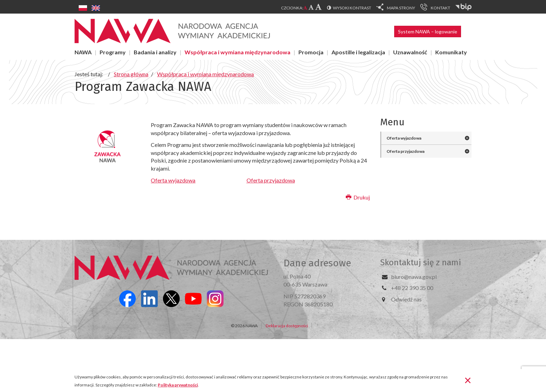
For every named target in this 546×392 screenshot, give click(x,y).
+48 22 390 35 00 (412, 288)
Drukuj (358, 197)
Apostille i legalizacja (358, 52)
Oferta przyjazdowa (271, 180)
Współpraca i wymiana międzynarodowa (237, 52)
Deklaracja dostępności (287, 326)
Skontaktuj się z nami (421, 262)
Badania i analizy (155, 52)
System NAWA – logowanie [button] (428, 32)
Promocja (311, 52)
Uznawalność (410, 52)
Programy (113, 52)
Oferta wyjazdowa (173, 180)
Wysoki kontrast (352, 8)
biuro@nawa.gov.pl (414, 277)
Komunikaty (451, 52)
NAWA (83, 52)
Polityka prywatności (178, 385)
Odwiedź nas (406, 299)
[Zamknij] (468, 380)
